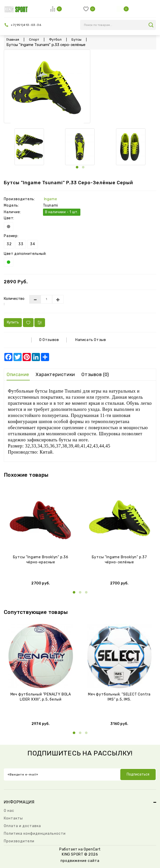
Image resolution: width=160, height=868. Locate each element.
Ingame (51, 199)
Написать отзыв (91, 340)
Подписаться (138, 774)
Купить (13, 322)
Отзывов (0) (95, 375)
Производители (19, 841)
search (151, 25)
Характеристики (55, 375)
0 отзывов (49, 340)
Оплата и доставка (22, 826)
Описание (18, 375)
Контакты (13, 818)
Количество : (13, 301)
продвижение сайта (80, 861)
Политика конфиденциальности (35, 834)
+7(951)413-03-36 (26, 25)
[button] (77, 167)
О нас (9, 811)
